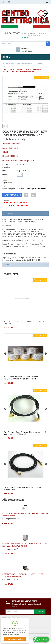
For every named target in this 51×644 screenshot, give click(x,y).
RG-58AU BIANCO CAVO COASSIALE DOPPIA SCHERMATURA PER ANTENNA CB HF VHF (21, 378)
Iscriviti (40, 612)
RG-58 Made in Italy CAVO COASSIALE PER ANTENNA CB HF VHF (25, 323)
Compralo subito (12, 195)
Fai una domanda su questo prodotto (18, 161)
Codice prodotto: (6, 166)
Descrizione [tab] (26, 213)
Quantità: (6, 174)
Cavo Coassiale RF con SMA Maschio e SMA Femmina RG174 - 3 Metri (25, 488)
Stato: (5, 171)
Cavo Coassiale (9, 66)
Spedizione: (8, 182)
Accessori (39, 64)
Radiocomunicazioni (25, 64)
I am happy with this (15, 639)
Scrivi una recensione (11, 143)
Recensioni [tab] (26, 264)
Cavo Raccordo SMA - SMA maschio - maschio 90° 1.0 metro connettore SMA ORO (25, 433)
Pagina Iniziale (8, 64)
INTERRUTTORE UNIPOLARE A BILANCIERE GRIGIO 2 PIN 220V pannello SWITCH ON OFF (25, 545)
